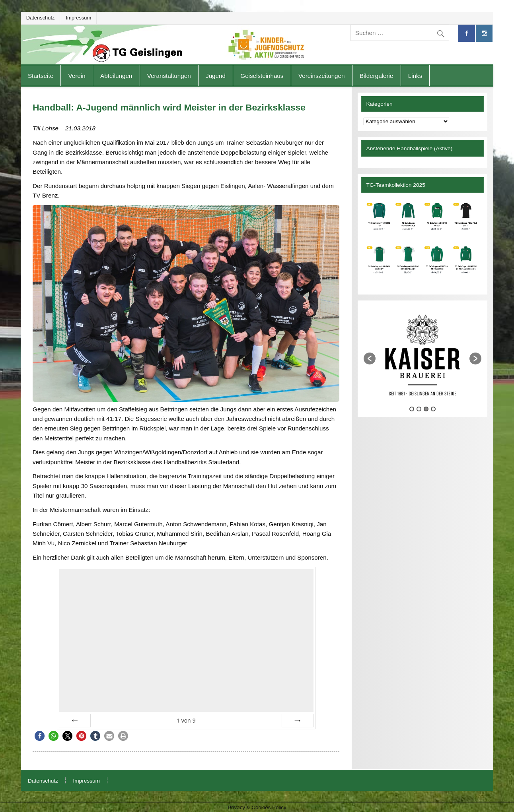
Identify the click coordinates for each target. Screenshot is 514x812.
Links (415, 76)
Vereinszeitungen (322, 76)
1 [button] (412, 409)
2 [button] (419, 409)
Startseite (41, 76)
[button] (40, 736)
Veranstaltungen (169, 76)
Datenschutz (41, 18)
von (186, 720)
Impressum (78, 18)
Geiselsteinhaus (262, 76)
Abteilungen (116, 76)
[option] (422, 355)
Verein (77, 76)
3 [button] (426, 409)
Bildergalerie (376, 76)
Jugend (216, 76)
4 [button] (433, 409)
